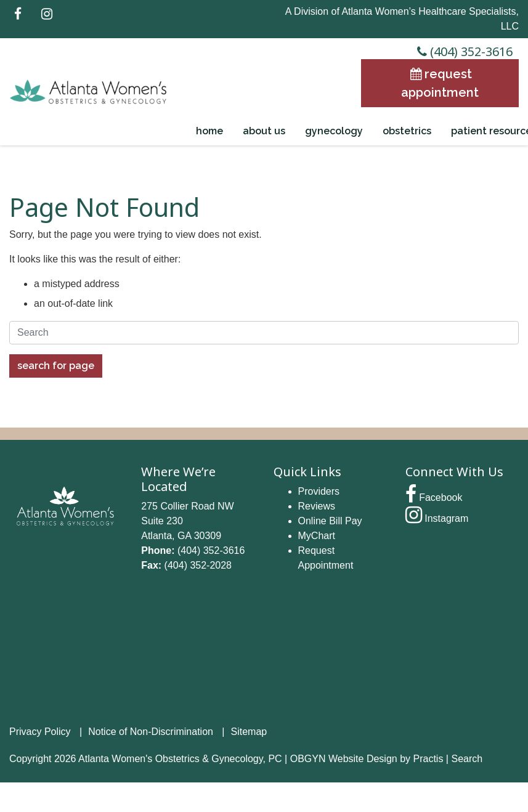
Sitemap (249, 732)
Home (209, 131)
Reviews (317, 506)
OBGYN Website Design (344, 759)
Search (467, 759)
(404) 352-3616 (463, 51)
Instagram (437, 518)
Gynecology (334, 131)
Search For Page (56, 366)
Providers (319, 491)
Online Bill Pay (330, 521)
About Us (264, 131)
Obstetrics (407, 131)
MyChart (317, 536)
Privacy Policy (40, 732)
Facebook (434, 497)
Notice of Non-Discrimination (151, 732)
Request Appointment (440, 83)
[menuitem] (209, 131)
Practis (428, 759)
